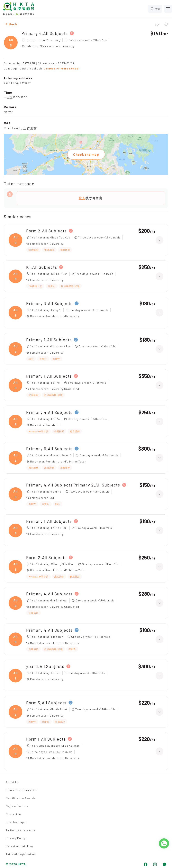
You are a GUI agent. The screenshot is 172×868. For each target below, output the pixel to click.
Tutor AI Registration (21, 854)
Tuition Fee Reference (21, 830)
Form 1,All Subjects (46, 739)
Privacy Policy (16, 838)
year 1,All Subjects (45, 666)
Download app (16, 822)
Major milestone (17, 806)
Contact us (14, 814)
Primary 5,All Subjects (49, 449)
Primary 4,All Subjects (45, 33)
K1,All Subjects (42, 267)
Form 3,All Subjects (46, 703)
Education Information (22, 790)
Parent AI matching (19, 846)
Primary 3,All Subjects (49, 303)
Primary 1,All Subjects (49, 340)
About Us (12, 782)
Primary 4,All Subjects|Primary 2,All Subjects (73, 485)
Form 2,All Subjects (46, 231)
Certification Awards (21, 798)
